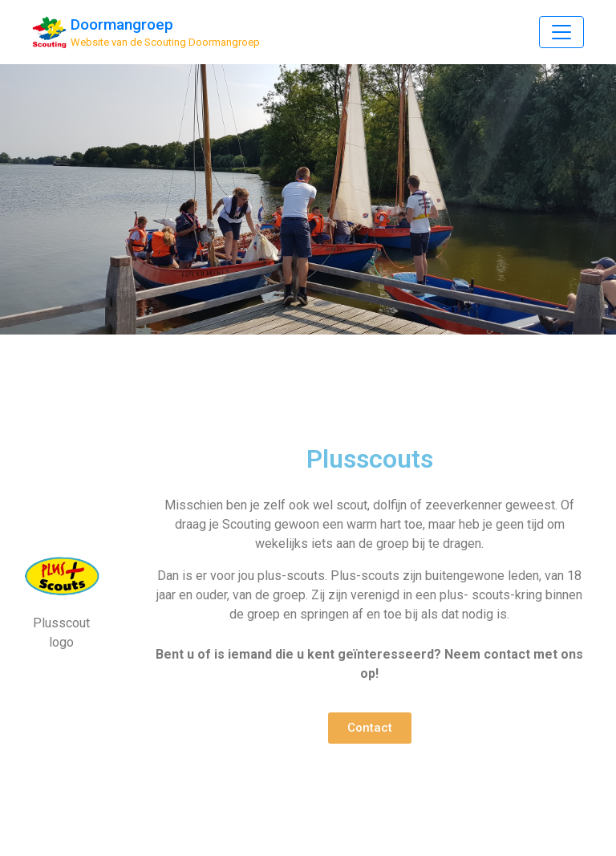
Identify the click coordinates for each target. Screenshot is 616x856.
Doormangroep (122, 24)
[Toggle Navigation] (561, 32)
